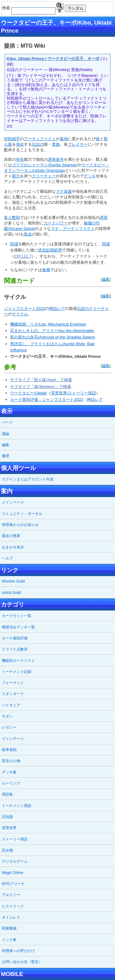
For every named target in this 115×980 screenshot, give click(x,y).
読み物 (7, 850)
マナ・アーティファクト (73, 229)
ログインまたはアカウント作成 (28, 479)
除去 (28, 234)
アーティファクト (40, 139)
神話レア (57, 308)
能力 (16, 176)
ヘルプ (7, 558)
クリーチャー (44, 176)
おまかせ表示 (13, 547)
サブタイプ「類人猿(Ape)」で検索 (41, 380)
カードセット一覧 (17, 616)
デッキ (90, 176)
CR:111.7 (23, 256)
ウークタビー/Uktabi (28, 393)
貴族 (56, 144)
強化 (20, 144)
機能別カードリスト (18, 661)
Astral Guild (11, 593)
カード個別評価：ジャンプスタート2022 (47, 399)
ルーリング (11, 783)
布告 (20, 159)
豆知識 (7, 817)
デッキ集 (9, 772)
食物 (46, 270)
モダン (7, 716)
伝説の (38, 144)
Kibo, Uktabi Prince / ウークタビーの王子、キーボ (53, 59)
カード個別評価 (15, 638)
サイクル (20, 314)
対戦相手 (12, 139)
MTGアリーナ (13, 884)
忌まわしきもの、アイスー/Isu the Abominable (52, 331)
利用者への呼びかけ (18, 951)
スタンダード (13, 694)
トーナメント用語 (17, 806)
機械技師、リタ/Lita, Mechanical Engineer (48, 324)
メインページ (13, 502)
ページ (7, 422)
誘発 (104, 217)
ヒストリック (13, 906)
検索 (60, 6)
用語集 (7, 794)
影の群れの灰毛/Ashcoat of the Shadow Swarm (53, 337)
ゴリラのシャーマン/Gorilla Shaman (45, 165)
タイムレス (11, 917)
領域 (106, 244)
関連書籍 (9, 928)
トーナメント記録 (17, 672)
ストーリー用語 (15, 839)
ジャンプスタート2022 (25, 308)
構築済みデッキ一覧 (18, 627)
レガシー (9, 727)
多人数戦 (12, 217)
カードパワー (56, 223)
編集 (106, 279)
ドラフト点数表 (15, 649)
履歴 (6, 456)
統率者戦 (9, 750)
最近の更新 (11, 536)
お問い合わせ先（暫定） (22, 962)
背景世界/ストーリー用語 (73, 393)
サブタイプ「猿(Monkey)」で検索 (41, 387)
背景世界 (9, 828)
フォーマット (13, 683)
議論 (6, 434)
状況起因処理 (50, 250)
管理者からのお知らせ (20, 525)
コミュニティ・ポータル (22, 514)
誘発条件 (56, 159)
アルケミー (11, 895)
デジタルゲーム (15, 861)
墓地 (64, 139)
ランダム (75, 8)
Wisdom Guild (13, 581)
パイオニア (11, 705)
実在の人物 (11, 761)
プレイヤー (78, 144)
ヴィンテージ (13, 739)
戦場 (14, 244)
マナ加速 (64, 191)
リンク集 (9, 940)
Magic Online (13, 873)
